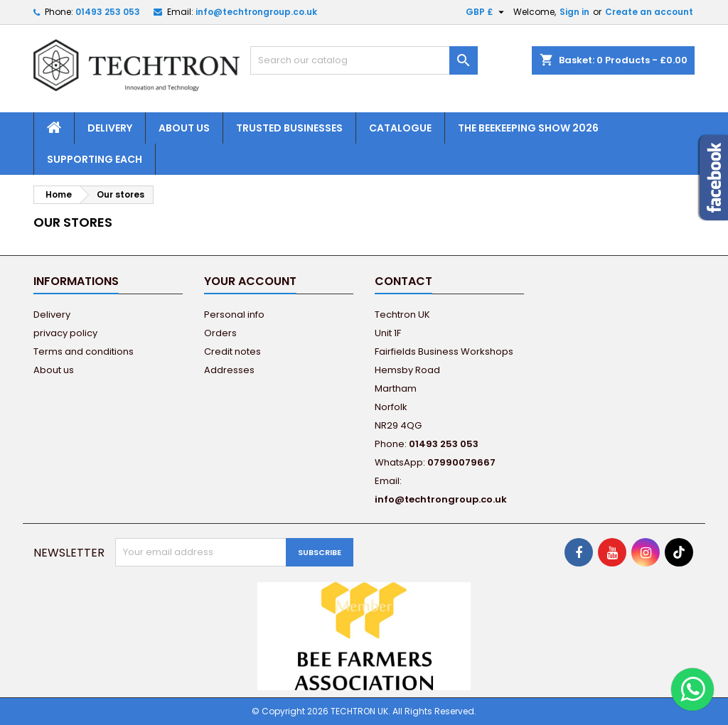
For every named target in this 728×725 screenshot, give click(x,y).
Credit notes (232, 351)
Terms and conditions (84, 351)
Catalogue (400, 128)
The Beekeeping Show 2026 (528, 128)
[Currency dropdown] (487, 12)
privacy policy (65, 333)
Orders (220, 333)
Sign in (574, 12)
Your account (250, 281)
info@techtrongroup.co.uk (256, 12)
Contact (403, 281)
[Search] (364, 60)
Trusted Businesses (289, 128)
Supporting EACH (95, 159)
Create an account (649, 12)
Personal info (234, 315)
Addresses (229, 370)
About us (184, 128)
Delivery (110, 128)
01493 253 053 (108, 12)
